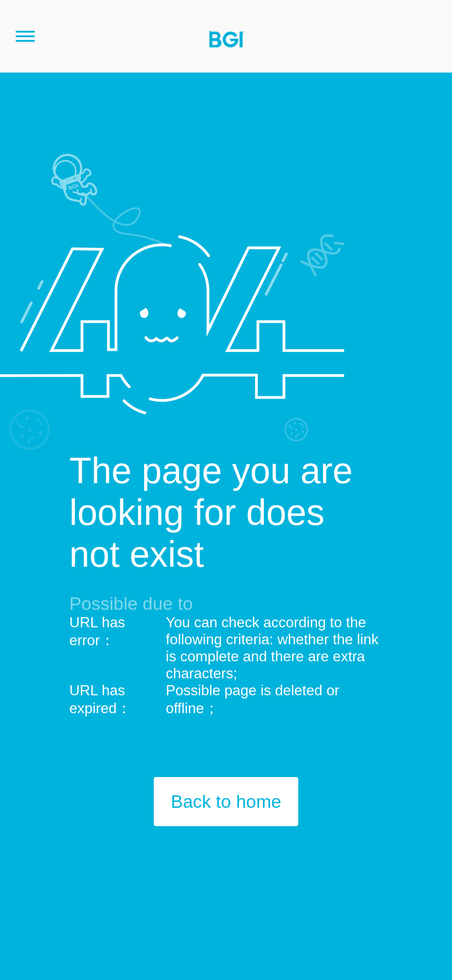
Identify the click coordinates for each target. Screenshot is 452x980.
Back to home (226, 801)
